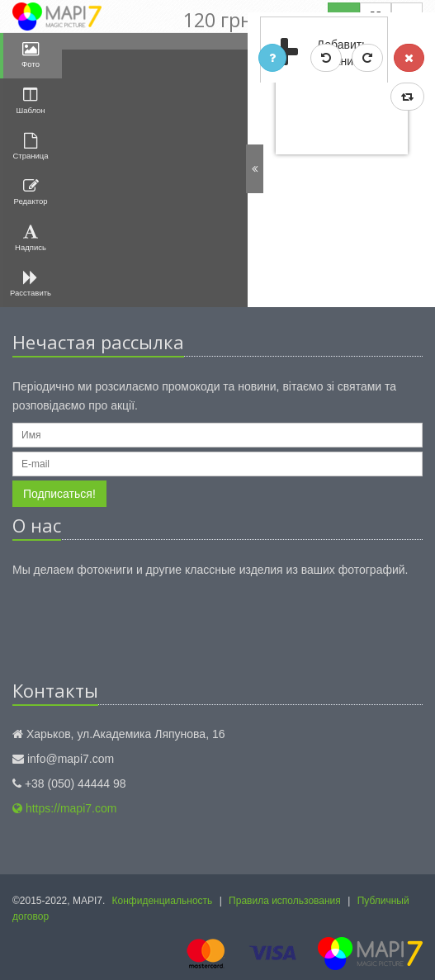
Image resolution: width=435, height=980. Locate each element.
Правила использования (285, 901)
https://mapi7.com (64, 808)
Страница (31, 147)
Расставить (31, 284)
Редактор (31, 192)
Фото (31, 55)
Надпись (31, 238)
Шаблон (31, 100)
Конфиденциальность (163, 901)
